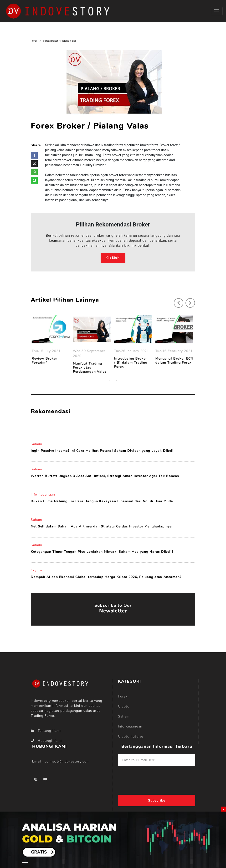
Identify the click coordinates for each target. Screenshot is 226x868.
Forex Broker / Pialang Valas (60, 41)
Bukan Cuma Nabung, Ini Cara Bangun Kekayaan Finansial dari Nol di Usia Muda (102, 501)
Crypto (36, 570)
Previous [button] (176, 301)
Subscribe (157, 800)
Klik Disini (113, 258)
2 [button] (117, 381)
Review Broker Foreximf (45, 361)
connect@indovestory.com (67, 761)
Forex (34, 41)
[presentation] (150, 779)
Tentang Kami (46, 731)
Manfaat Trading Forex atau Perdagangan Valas (91, 368)
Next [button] (188, 301)
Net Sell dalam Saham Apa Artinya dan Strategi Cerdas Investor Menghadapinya (101, 526)
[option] (51, 341)
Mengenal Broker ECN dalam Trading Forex (175, 361)
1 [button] (109, 381)
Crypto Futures (131, 736)
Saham (36, 444)
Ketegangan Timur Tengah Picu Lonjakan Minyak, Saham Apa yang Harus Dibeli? (102, 552)
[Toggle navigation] (217, 11)
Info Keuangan (43, 494)
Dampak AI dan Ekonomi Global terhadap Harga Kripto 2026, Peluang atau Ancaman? (106, 577)
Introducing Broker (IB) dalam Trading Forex (131, 363)
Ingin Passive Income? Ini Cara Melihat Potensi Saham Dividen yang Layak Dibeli (102, 451)
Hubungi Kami (46, 741)
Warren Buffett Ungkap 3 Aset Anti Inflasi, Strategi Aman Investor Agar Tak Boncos (105, 476)
